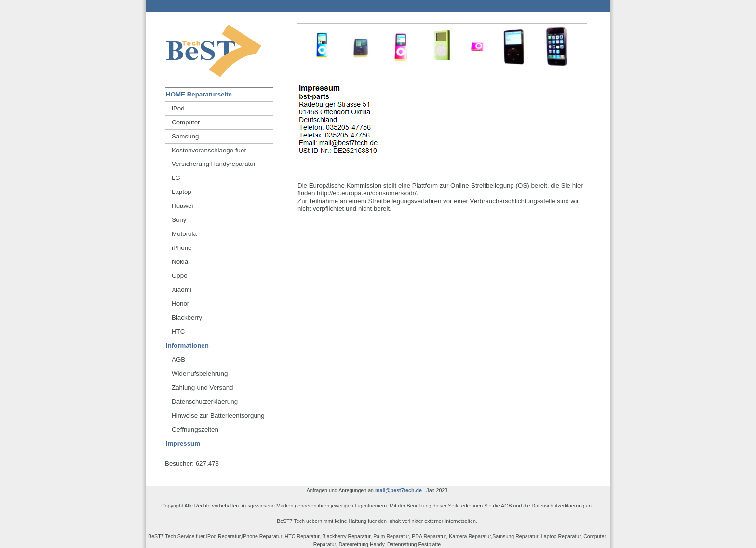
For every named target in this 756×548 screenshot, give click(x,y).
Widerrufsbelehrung (200, 374)
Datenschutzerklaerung (205, 402)
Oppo (180, 276)
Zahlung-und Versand (202, 388)
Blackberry (187, 318)
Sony (179, 220)
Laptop (182, 192)
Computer (186, 122)
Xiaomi (182, 290)
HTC (178, 332)
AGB (178, 360)
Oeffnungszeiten (195, 430)
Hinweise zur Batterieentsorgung (218, 416)
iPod (178, 108)
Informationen (187, 346)
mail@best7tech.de (398, 490)
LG (176, 178)
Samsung (185, 136)
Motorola (184, 234)
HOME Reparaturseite (199, 94)
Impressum (183, 444)
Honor (180, 304)
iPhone (182, 248)
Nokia (180, 262)
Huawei (182, 206)
